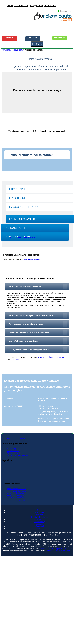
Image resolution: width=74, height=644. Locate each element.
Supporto (40, 524)
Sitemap (39, 528)
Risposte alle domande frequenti (51, 357)
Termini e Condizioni (40, 517)
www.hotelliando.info (16, 493)
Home (40, 510)
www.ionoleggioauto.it (16, 500)
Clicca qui (52, 544)
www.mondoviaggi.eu (16, 495)
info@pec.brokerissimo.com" (59, 551)
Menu (37, 44)
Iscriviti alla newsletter (16, 438)
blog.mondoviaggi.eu (15, 498)
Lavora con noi (13, 451)
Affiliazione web (14, 453)
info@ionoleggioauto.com (43, 6)
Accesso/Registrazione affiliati (19, 455)
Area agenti (10, 38)
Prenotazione (60, 38)
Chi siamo (40, 512)
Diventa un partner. (32, 260)
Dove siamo (40, 515)
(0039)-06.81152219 (18, 6)
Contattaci (15, 360)
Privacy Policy (40, 519)
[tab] (37, 155)
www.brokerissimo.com (16, 489)
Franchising (12, 448)
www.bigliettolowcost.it (17, 491)
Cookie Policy (40, 522)
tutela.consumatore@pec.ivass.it (53, 549)
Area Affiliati (33, 38)
